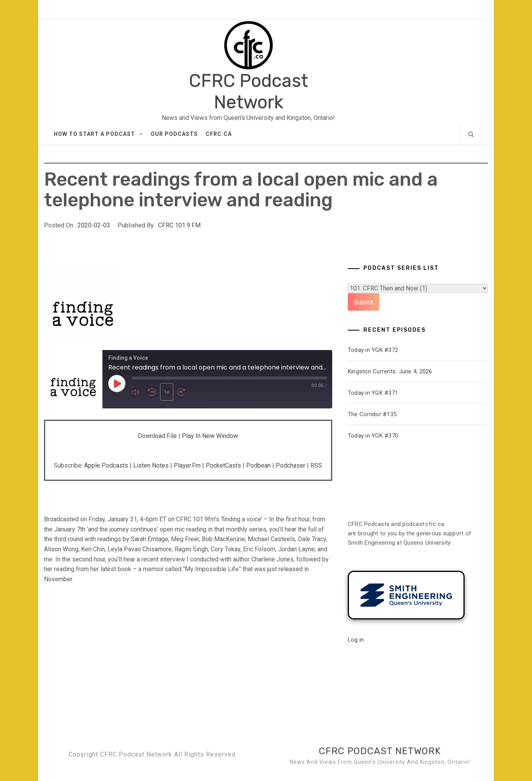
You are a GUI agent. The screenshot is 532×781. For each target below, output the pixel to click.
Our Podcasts (174, 134)
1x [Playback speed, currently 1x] (166, 392)
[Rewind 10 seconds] (152, 392)
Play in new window (210, 436)
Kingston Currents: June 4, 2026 (390, 371)
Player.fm (187, 465)
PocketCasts (223, 465)
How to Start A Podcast (98, 134)
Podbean (258, 465)
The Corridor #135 (372, 414)
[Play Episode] (117, 384)
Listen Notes (151, 465)
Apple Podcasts (106, 465)
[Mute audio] (138, 392)
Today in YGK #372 (373, 350)
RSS (316, 465)
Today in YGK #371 (373, 393)
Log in (356, 640)
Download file (157, 436)
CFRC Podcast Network (248, 91)
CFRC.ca (219, 134)
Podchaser (291, 465)
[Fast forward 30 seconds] (183, 392)
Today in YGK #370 (373, 436)
